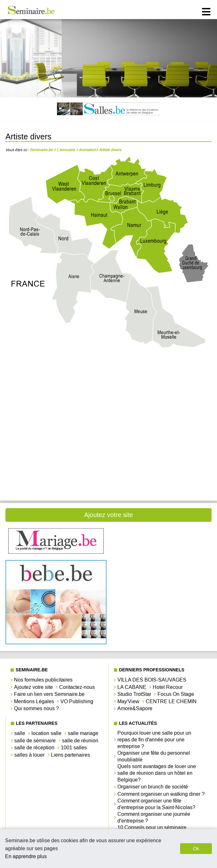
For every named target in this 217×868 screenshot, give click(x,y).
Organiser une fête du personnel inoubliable (154, 756)
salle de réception (34, 748)
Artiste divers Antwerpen (56, 371)
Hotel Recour (168, 687)
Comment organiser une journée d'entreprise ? (154, 817)
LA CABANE (132, 687)
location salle (46, 733)
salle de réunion (80, 741)
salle (20, 733)
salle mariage (83, 733)
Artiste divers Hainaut (161, 392)
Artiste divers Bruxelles (56, 392)
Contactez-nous (77, 687)
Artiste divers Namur (161, 435)
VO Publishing (77, 701)
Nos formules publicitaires (43, 680)
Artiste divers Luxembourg (56, 435)
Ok (196, 848)
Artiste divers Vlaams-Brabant (161, 457)
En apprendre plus (26, 856)
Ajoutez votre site (108, 515)
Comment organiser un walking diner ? (161, 794)
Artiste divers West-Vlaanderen (56, 478)
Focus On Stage (176, 694)
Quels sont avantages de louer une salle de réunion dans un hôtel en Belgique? (157, 773)
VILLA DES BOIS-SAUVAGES (152, 680)
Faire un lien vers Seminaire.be (49, 694)
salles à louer (29, 755)
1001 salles (74, 748)
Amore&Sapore (135, 708)
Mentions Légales (34, 701)
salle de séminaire (35, 741)
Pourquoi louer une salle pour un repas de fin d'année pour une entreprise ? (154, 740)
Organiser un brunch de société (153, 787)
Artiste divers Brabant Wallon (161, 371)
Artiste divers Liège (56, 414)
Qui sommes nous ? (36, 708)
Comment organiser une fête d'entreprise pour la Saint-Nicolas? (156, 804)
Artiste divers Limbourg (161, 414)
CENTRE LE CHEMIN (171, 701)
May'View (128, 701)
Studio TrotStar (134, 694)
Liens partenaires (70, 755)
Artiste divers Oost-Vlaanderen (56, 457)
